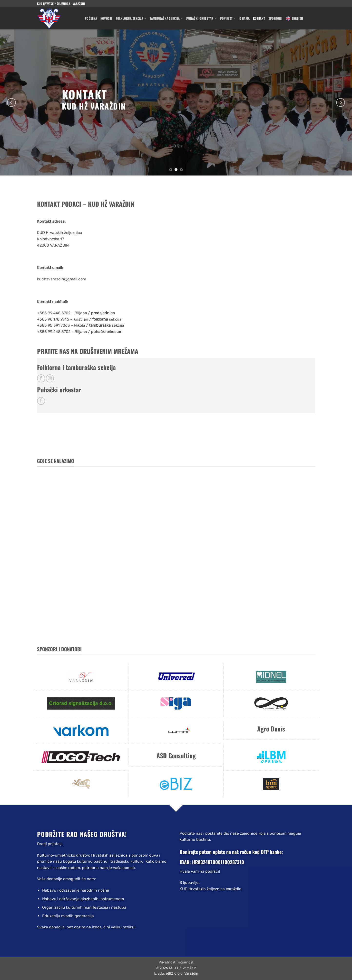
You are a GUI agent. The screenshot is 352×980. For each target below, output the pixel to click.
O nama (245, 18)
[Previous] (11, 102)
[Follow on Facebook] (41, 378)
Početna (91, 18)
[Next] (341, 102)
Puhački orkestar (201, 18)
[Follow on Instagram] (50, 378)
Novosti (106, 18)
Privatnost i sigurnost (176, 962)
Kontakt (259, 18)
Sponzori (275, 18)
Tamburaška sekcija (166, 18)
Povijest (228, 18)
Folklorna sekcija (131, 18)
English (294, 18)
